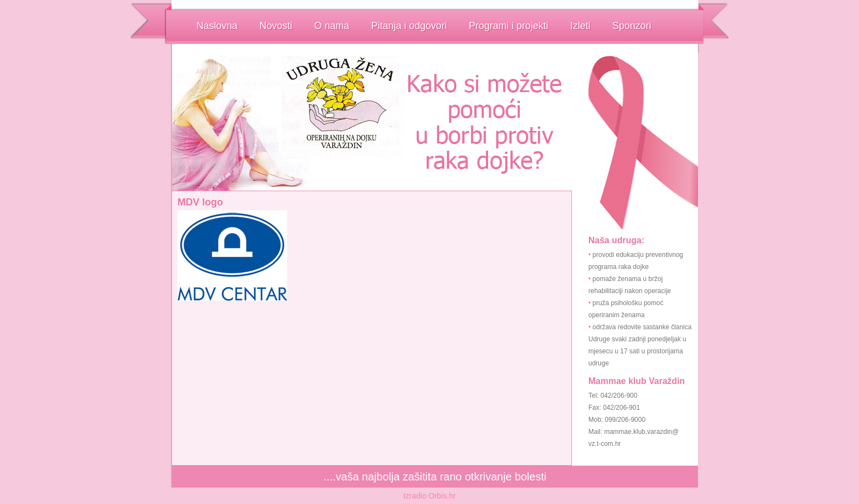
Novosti (276, 26)
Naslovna (217, 26)
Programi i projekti (509, 26)
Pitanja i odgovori (409, 26)
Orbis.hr (442, 496)
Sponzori (632, 26)
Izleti (580, 26)
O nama (332, 26)
